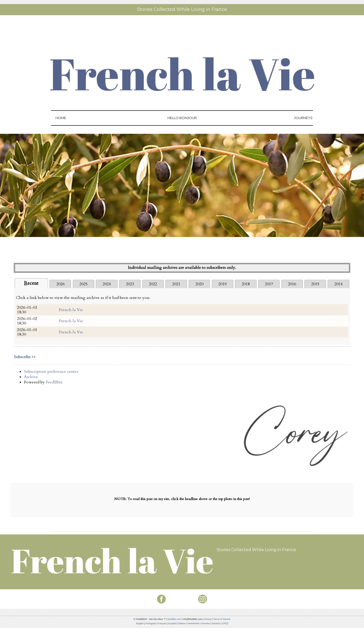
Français (162, 623)
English (140, 623)
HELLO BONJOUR (182, 118)
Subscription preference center (51, 372)
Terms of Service (222, 619)
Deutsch (216, 623)
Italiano (182, 623)
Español (172, 623)
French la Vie (71, 310)
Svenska (205, 623)
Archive (31, 377)
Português (151, 623)
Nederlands (193, 623)
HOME (61, 118)
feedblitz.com (175, 619)
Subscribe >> (25, 357)
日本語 (225, 623)
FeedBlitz (54, 382)
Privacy (208, 619)
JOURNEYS (303, 118)
